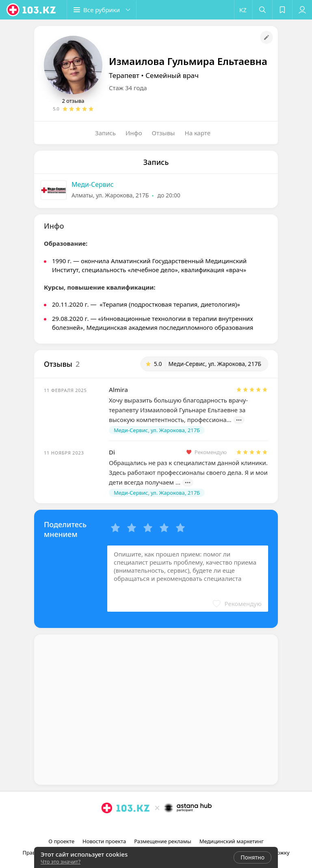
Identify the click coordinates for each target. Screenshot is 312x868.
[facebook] (157, 826)
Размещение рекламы (162, 841)
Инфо (134, 133)
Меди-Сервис (93, 184)
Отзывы (164, 133)
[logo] (32, 10)
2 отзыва (73, 101)
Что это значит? (61, 862)
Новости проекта (104, 841)
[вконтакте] (168, 826)
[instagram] (145, 826)
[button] (102, 10)
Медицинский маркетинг (232, 841)
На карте (198, 133)
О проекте (61, 841)
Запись (105, 133)
